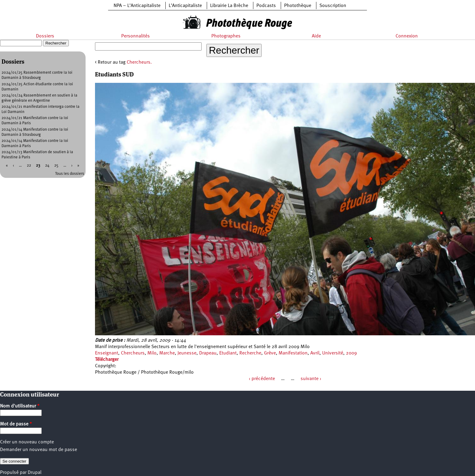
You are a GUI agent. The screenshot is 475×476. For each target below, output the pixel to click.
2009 (351, 353)
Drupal (35, 473)
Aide (316, 36)
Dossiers (45, 36)
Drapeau (208, 353)
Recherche (250, 353)
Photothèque (298, 6)
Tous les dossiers (70, 174)
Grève (270, 353)
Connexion (407, 36)
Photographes (226, 36)
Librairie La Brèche (229, 6)
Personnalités (135, 36)
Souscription (333, 6)
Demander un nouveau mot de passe (39, 450)
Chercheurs (133, 353)
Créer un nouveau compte (27, 442)
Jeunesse (187, 353)
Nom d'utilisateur (20, 406)
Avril (315, 353)
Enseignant (107, 353)
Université (333, 353)
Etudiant (228, 353)
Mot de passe (16, 424)
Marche (167, 353)
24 (47, 166)
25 (56, 166)
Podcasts (266, 6)
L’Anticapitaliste (185, 6)
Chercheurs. (139, 62)
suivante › (311, 379)
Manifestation (293, 353)
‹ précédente (262, 379)
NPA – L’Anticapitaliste (137, 6)
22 (29, 166)
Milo (152, 353)
